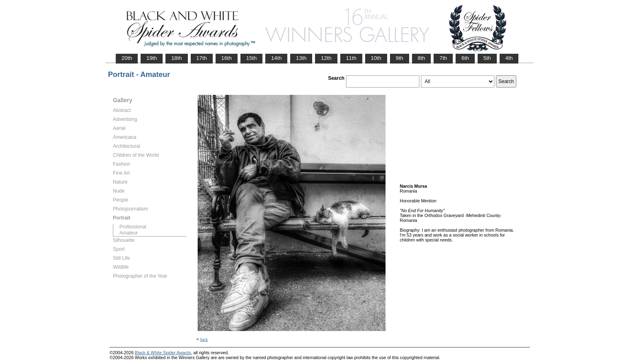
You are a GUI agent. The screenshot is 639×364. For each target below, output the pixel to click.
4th (509, 58)
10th (376, 58)
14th (276, 58)
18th (176, 58)
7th (443, 58)
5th (487, 58)
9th (400, 58)
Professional (133, 227)
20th (127, 58)
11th (351, 58)
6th (465, 58)
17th (202, 58)
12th (326, 58)
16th (227, 58)
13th (301, 58)
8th (422, 58)
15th (251, 58)
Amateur (129, 233)
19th (152, 58)
